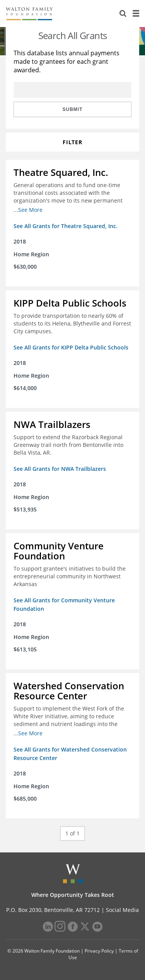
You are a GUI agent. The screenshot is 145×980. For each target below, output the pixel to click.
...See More (28, 210)
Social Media (122, 910)
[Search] (123, 14)
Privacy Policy (99, 951)
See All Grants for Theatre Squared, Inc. (66, 226)
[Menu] (136, 14)
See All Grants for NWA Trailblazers (60, 469)
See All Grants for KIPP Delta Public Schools (71, 347)
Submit (73, 109)
